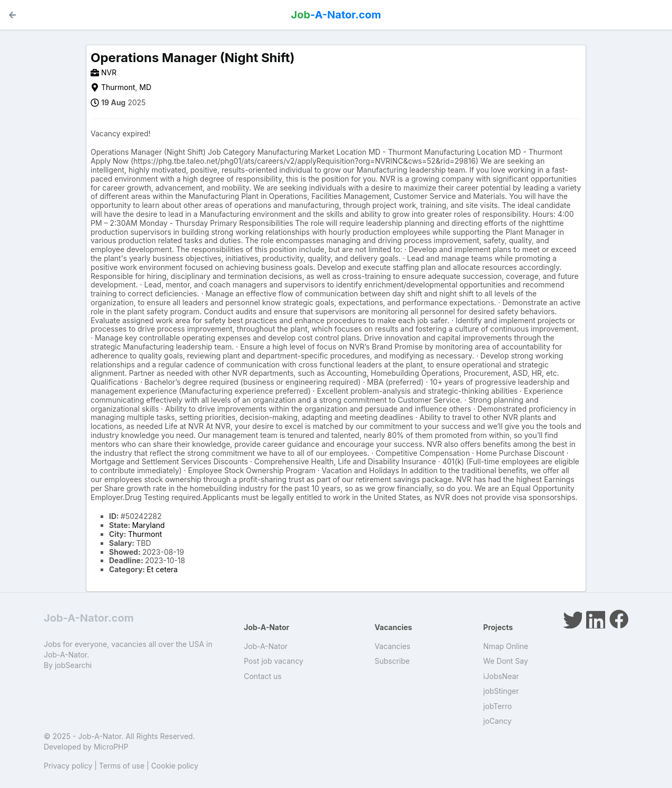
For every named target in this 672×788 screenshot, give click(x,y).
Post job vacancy (274, 661)
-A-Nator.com (336, 15)
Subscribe (392, 661)
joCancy (498, 721)
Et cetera (162, 569)
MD (146, 87)
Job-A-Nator (266, 646)
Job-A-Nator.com (89, 618)
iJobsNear (501, 676)
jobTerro (498, 706)
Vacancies (392, 646)
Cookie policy (175, 766)
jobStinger (501, 691)
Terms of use (122, 766)
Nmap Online (506, 646)
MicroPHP (111, 747)
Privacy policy (68, 766)
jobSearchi (73, 665)
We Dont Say (506, 661)
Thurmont (118, 87)
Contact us (263, 676)
